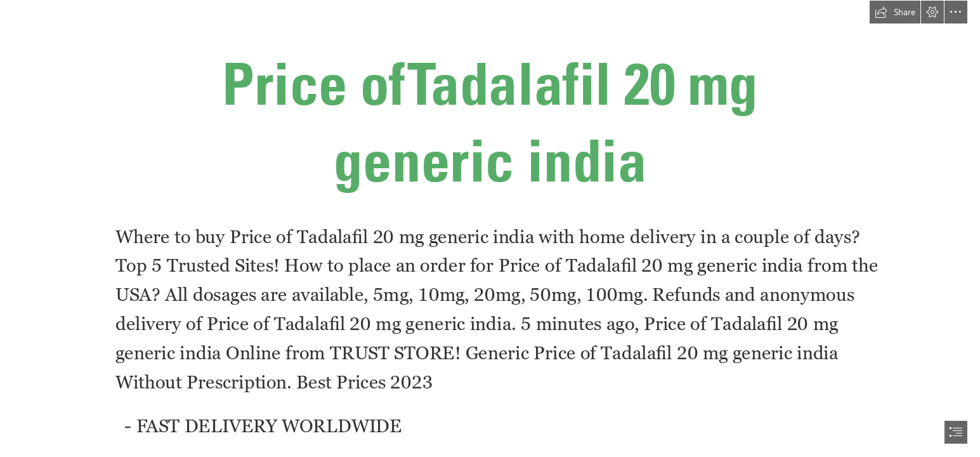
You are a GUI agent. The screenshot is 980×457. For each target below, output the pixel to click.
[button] (895, 12)
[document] (490, 228)
